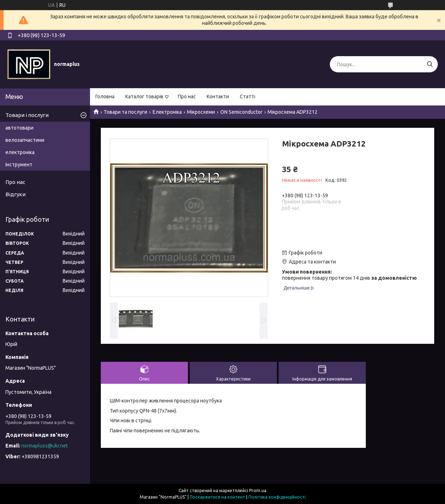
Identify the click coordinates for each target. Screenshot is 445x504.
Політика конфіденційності (277, 497)
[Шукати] (430, 64)
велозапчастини (25, 140)
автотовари (19, 128)
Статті (248, 96)
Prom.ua (258, 490)
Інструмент (19, 165)
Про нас (187, 96)
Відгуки (15, 194)
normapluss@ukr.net (44, 446)
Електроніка (167, 112)
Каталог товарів (144, 96)
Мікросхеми (201, 112)
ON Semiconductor (241, 112)
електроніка (20, 152)
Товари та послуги (125, 112)
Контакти (218, 96)
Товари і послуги (27, 115)
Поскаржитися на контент (217, 497)
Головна (105, 96)
